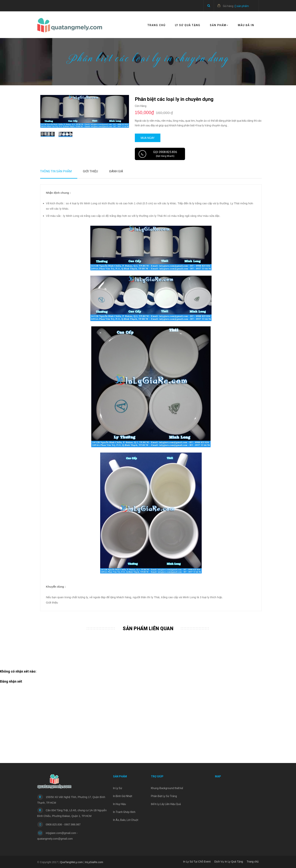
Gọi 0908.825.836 (165, 154)
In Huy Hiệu (119, 804)
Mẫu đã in (246, 25)
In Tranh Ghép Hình (124, 812)
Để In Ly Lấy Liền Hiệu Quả (166, 804)
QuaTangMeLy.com (71, 862)
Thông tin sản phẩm (56, 171)
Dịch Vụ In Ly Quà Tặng (229, 862)
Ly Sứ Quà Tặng (188, 25)
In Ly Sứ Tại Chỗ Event (197, 862)
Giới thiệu (90, 171)
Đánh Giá (116, 171)
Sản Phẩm (219, 25)
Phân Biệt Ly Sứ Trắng (164, 796)
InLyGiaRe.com (94, 862)
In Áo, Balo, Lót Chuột (126, 820)
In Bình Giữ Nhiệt (123, 796)
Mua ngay (148, 138)
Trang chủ (157, 25)
